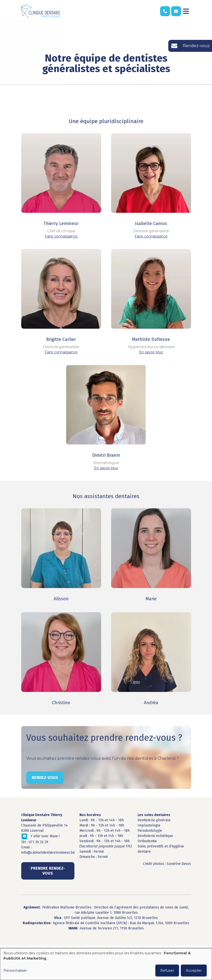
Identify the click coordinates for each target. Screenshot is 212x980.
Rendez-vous (45, 782)
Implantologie (149, 825)
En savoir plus (151, 352)
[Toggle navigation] (186, 11)
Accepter (194, 971)
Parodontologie (150, 831)
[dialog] (106, 964)
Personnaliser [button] (15, 971)
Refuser (167, 971)
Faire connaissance (61, 236)
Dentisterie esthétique (155, 836)
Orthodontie (147, 841)
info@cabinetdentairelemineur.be (48, 853)
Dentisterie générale (154, 820)
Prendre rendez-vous (48, 871)
